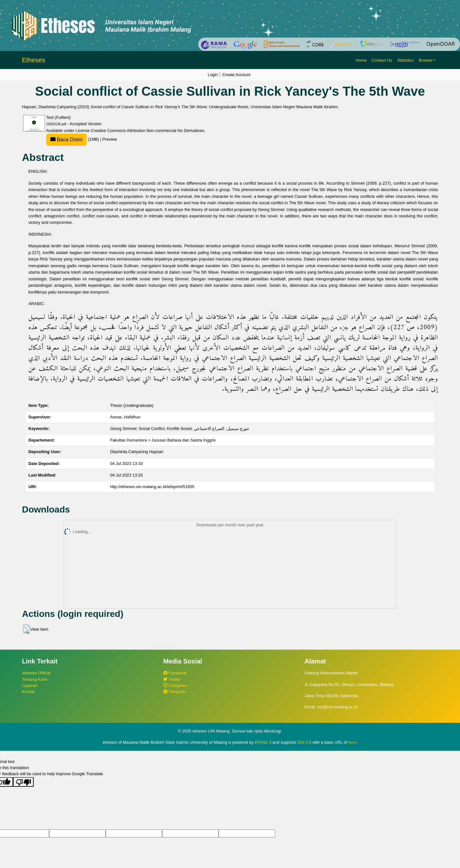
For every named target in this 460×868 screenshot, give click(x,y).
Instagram (175, 685)
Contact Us (382, 60)
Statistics (405, 60)
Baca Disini (66, 140)
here (352, 742)
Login (213, 75)
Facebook (175, 673)
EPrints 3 (263, 742)
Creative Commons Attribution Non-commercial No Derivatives (148, 131)
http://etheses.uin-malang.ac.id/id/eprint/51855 (152, 487)
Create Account (236, 75)
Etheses (34, 60)
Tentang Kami (35, 679)
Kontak (29, 692)
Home (361, 60)
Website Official (36, 673)
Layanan (30, 685)
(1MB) (73, 139)
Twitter (172, 679)
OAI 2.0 (304, 742)
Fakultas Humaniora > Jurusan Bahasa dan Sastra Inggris (163, 440)
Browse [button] (426, 60)
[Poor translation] (23, 782)
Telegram (174, 692)
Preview (110, 139)
